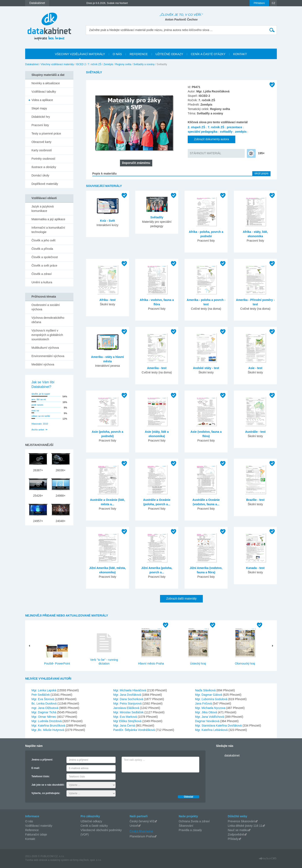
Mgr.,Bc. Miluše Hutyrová (48, 730)
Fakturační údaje (36, 834)
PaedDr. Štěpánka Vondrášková (134, 730)
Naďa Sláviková (206, 690)
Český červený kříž (142, 821)
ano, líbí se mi (39, 399)
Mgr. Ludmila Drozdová (47, 721)
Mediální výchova (43, 364)
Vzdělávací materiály (39, 826)
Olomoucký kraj (245, 663)
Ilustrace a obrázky (44, 167)
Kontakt (30, 839)
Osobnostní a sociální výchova (46, 307)
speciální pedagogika (203, 132)
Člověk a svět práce (44, 266)
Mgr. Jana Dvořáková (128, 695)
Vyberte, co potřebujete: (46, 793)
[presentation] (154, 783)
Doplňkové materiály (45, 184)
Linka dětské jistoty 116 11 (245, 826)
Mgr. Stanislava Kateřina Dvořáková (219, 725)
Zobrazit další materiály (182, 599)
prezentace (235, 127)
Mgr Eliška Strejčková (128, 721)
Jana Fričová (204, 703)
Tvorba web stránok (36, 860)
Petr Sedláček (41, 695)
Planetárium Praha (142, 836)
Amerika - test (157, 368)
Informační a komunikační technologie (48, 230)
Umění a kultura (42, 282)
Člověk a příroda (42, 249)
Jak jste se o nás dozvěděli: (48, 785)
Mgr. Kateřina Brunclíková (49, 725)
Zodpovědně (236, 834)
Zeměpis (108, 64)
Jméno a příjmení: (42, 760)
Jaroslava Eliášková (127, 708)
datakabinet (232, 755)
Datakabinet (32, 64)
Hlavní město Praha (151, 663)
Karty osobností (42, 150)
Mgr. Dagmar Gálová (209, 695)
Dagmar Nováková (208, 721)
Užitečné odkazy (91, 821)
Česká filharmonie (141, 831)
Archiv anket (38, 430)
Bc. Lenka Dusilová (44, 703)
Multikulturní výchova (45, 348)
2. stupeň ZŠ (196, 127)
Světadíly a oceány (144, 64)
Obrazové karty (41, 142)
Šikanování (186, 826)
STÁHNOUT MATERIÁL (206, 153)
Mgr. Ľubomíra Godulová (212, 699)
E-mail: (36, 768)
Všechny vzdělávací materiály (57, 64)
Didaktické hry (41, 117)
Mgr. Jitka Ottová (206, 712)
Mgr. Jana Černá (124, 725)
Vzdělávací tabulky (44, 92)
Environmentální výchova (48, 356)
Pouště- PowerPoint (57, 663)
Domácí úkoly (40, 175)
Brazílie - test (255, 500)
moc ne (35, 411)
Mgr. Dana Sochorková (129, 699)
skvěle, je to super (41, 394)
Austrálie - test (255, 432)
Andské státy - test (206, 368)
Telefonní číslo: (41, 776)
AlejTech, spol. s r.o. (90, 860)
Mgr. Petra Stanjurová (128, 703)
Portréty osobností (43, 159)
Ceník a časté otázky (94, 826)
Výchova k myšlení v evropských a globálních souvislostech (47, 335)
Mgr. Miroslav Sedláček (129, 712)
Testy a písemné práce (46, 133)
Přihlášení (259, 3)
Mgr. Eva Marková (126, 717)
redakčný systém (60, 860)
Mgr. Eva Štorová (43, 699)
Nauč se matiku (238, 830)
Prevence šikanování (241, 821)
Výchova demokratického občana (48, 320)
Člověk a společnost (45, 257)
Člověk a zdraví (42, 274)
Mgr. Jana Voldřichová (210, 717)
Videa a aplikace (42, 100)
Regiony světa (123, 64)
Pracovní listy (40, 125)
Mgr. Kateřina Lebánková (212, 730)
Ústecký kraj (198, 663)
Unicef (134, 826)
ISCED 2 (81, 64)
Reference (32, 830)
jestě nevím (37, 405)
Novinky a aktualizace (46, 83)
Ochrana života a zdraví (194, 821)
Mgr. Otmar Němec (44, 717)
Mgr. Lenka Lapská (44, 690)
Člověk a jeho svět (43, 240)
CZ (273, 3)
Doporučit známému (136, 163)
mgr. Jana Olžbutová (45, 708)
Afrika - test (107, 300)
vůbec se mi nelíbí (41, 416)
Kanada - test (255, 568)
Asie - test (255, 368)
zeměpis (241, 132)
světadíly (226, 132)
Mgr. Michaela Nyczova (211, 708)
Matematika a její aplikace (48, 219)
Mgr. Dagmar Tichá (44, 712)
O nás (29, 821)
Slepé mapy (39, 108)
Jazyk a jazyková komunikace (43, 209)
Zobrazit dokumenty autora (212, 139)
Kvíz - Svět (107, 221)
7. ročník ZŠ (95, 64)
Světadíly (157, 217)
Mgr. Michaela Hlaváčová (130, 690)
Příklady (233, 839)
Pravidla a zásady (190, 830)
